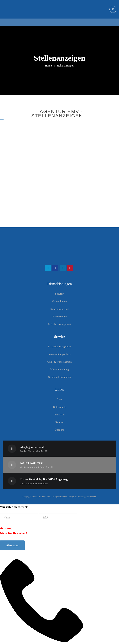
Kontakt (59, 422)
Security (60, 294)
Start (59, 399)
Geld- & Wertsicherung (59, 362)
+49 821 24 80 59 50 (31, 463)
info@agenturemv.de (32, 447)
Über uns (59, 430)
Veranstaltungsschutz (59, 354)
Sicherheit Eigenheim (60, 377)
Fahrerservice (60, 317)
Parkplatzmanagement (59, 324)
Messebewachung (59, 369)
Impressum (59, 415)
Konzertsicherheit (59, 309)
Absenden (12, 545)
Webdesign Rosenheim (87, 497)
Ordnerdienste (59, 301)
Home (48, 66)
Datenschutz (59, 407)
